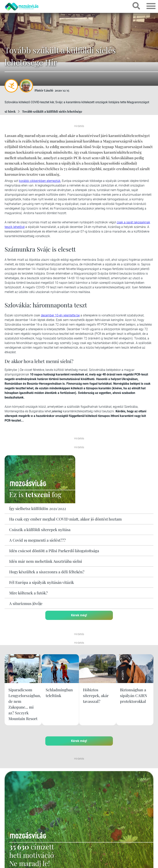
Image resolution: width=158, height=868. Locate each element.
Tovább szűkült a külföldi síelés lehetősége (52, 111)
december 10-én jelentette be (60, 315)
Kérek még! (79, 615)
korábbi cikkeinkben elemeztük (40, 181)
